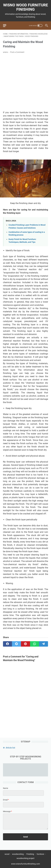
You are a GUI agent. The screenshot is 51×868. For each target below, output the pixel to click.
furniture (40, 854)
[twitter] (16, 644)
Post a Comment (17, 52)
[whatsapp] (35, 644)
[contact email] (23, 805)
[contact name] (23, 793)
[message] (26, 822)
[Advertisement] (26, 82)
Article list (10, 748)
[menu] (6, 26)
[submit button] (26, 837)
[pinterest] (25, 644)
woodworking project (26, 858)
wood (7, 854)
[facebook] (7, 644)
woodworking (18, 854)
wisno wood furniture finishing (26, 7)
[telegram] (44, 644)
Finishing (30, 854)
